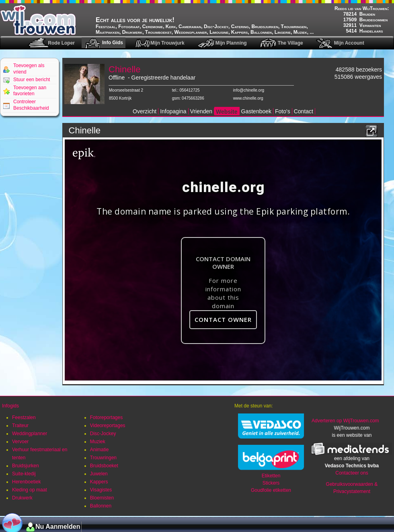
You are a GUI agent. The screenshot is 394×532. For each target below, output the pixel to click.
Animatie (100, 450)
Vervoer (20, 442)
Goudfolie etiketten (271, 490)
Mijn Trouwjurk (167, 43)
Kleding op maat (30, 490)
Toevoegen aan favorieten (30, 91)
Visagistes (101, 490)
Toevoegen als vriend (29, 69)
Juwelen (99, 474)
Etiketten (271, 476)
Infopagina (173, 111)
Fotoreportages (106, 417)
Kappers (99, 482)
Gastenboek (257, 111)
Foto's (283, 111)
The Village (290, 43)
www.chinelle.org (248, 98)
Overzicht (145, 111)
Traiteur (20, 426)
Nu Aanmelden (58, 527)
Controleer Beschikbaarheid (31, 105)
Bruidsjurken (26, 466)
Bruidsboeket (104, 466)
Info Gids (113, 43)
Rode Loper (61, 43)
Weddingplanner (30, 434)
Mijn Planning (231, 43)
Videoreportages (108, 426)
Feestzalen (24, 417)
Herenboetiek (26, 482)
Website (227, 112)
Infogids (10, 406)
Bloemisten (102, 498)
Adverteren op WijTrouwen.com (345, 421)
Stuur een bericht (32, 80)
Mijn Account (349, 43)
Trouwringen (103, 458)
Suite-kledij (24, 474)
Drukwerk (22, 498)
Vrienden (201, 111)
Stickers (271, 483)
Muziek (98, 442)
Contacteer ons (352, 473)
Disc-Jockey (103, 434)
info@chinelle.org (249, 90)
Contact (304, 111)
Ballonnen (101, 506)
